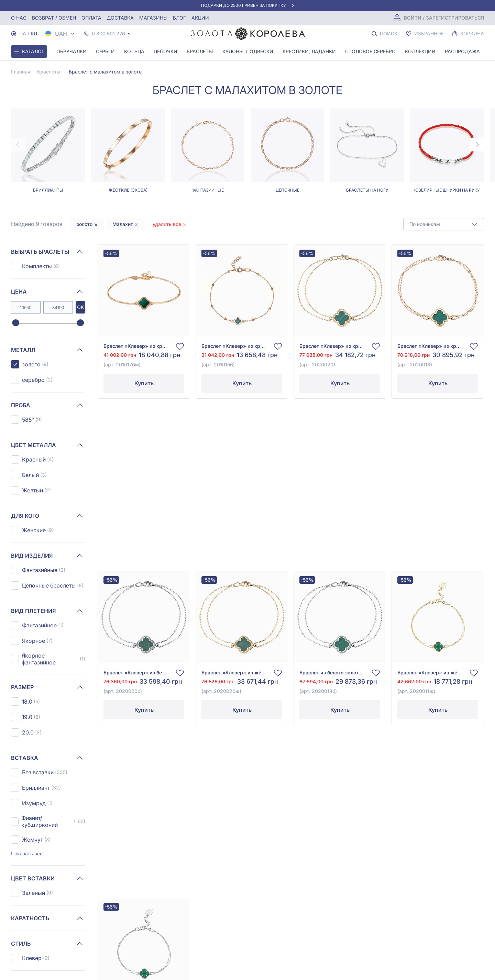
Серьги (105, 51)
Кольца (134, 51)
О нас (19, 18)
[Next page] (477, 145)
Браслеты (200, 51)
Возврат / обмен (54, 18)
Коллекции (420, 51)
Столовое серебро (370, 51)
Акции (200, 18)
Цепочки (166, 51)
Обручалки (71, 51)
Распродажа (462, 51)
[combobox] (444, 224)
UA (23, 33)
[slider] (16, 323)
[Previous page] (18, 145)
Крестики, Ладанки (309, 51)
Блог (179, 18)
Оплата (91, 18)
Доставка (120, 18)
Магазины (153, 18)
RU (34, 33)
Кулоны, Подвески (248, 51)
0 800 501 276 (108, 34)
